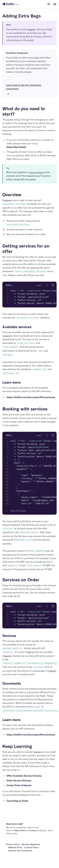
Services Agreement (31, 844)
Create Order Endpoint (19, 785)
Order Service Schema (19, 780)
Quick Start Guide (16, 147)
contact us (34, 830)
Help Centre (20, 830)
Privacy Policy (13, 844)
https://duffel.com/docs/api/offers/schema (31, 397)
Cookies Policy (32, 847)
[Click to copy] (53, 285)
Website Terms (15, 847)
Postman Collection (37, 172)
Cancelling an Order (17, 801)
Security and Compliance (20, 851)
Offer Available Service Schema (24, 776)
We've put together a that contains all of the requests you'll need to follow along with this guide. (28, 176)
